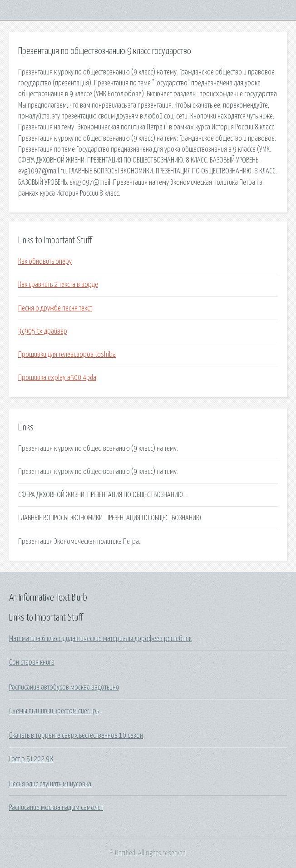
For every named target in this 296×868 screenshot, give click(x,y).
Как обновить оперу (45, 261)
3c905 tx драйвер (43, 331)
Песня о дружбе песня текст (55, 308)
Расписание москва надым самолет (56, 808)
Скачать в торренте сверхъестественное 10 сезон (76, 735)
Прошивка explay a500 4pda (57, 378)
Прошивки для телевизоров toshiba (67, 355)
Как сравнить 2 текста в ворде (58, 285)
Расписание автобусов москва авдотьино (64, 687)
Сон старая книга (32, 662)
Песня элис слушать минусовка (50, 784)
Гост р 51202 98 (31, 759)
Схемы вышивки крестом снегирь (54, 711)
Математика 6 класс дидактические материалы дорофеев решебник (100, 639)
